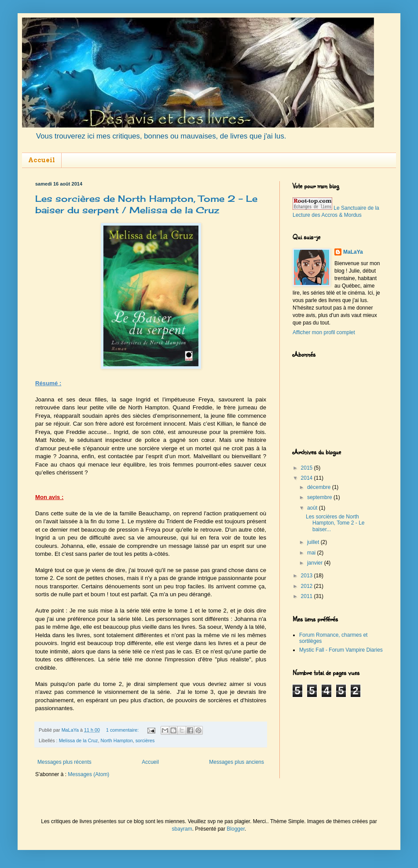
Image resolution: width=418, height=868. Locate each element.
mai (312, 553)
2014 (308, 478)
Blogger (236, 829)
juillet (314, 542)
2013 (308, 576)
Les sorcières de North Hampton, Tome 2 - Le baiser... (335, 523)
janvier (316, 563)
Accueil (42, 160)
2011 (308, 596)
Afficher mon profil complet (324, 332)
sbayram (182, 829)
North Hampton (116, 740)
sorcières (145, 740)
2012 (308, 586)
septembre (320, 497)
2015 (308, 468)
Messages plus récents (64, 762)
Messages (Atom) (88, 774)
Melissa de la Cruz (79, 740)
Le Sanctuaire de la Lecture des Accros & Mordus (336, 212)
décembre (320, 487)
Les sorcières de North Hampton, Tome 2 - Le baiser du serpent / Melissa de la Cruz (146, 204)
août (313, 508)
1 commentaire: (123, 730)
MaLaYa (353, 252)
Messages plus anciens (236, 762)
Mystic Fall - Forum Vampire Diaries (341, 650)
